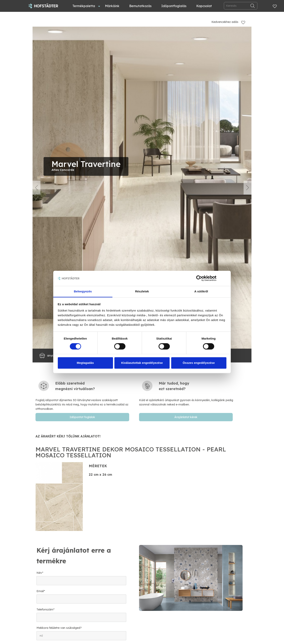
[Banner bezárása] (225, 278)
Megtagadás (85, 363)
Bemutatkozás (140, 6)
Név (40, 573)
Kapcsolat (204, 6)
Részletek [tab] (142, 291)
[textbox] (84, 396)
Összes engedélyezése (199, 363)
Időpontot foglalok (82, 417)
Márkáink (112, 6)
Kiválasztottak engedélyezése (142, 363)
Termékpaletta (84, 6)
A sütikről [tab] (201, 291)
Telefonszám (45, 609)
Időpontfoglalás (174, 6)
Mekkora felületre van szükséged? (59, 628)
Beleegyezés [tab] (83, 291)
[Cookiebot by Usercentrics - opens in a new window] (199, 278)
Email (41, 591)
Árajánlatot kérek (186, 417)
